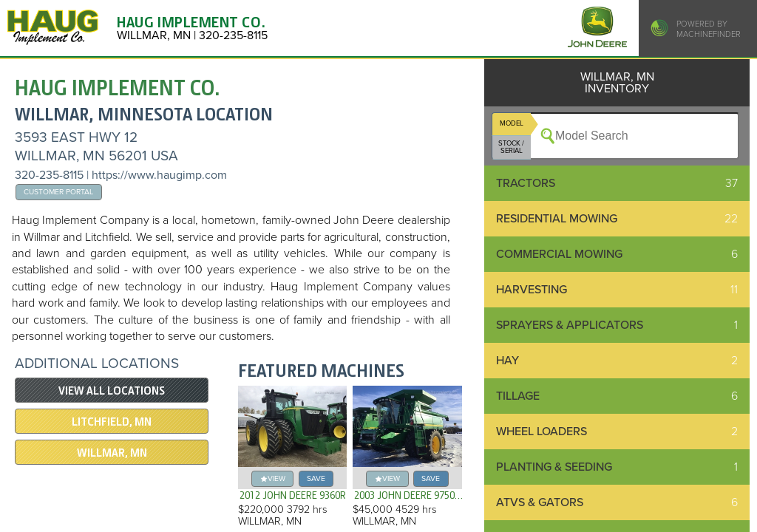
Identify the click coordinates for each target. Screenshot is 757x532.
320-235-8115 (49, 175)
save (316, 478)
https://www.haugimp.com (159, 175)
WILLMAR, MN (112, 453)
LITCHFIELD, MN (112, 422)
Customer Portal (58, 192)
